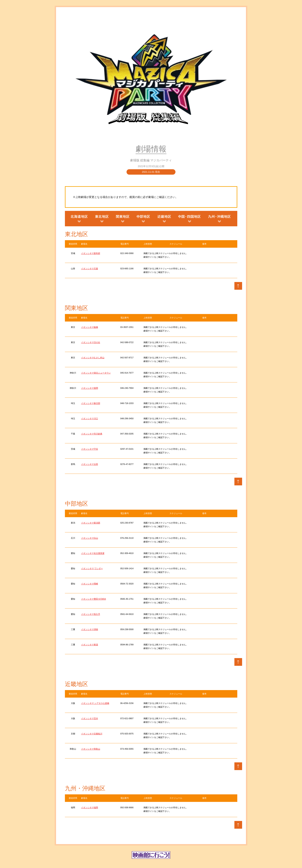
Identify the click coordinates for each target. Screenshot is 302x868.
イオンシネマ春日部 (91, 403)
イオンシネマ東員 (90, 645)
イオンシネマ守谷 (90, 449)
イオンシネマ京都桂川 (92, 734)
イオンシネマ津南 (90, 629)
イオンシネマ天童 (90, 269)
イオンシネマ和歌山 (91, 749)
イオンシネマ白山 (90, 538)
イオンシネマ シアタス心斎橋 (95, 703)
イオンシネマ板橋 (90, 327)
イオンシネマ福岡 (90, 807)
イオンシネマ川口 (90, 418)
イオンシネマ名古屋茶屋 (93, 553)
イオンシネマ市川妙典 (92, 434)
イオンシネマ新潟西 (91, 523)
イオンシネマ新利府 (91, 253)
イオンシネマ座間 (90, 388)
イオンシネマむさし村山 (93, 358)
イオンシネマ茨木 (90, 718)
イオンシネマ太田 (90, 464)
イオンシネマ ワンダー (92, 568)
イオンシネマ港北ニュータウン (96, 373)
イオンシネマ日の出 (91, 342)
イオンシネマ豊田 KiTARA (94, 599)
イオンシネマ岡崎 (90, 584)
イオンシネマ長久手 (91, 614)
